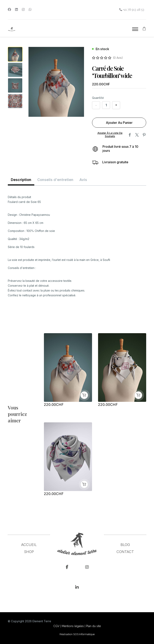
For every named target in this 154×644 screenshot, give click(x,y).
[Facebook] (9, 10)
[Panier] (144, 29)
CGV (56, 626)
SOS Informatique (84, 634)
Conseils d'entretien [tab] (55, 179)
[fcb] (67, 568)
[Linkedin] (16, 10)
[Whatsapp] (30, 10)
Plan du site (93, 626)
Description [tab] (21, 179)
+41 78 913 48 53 (133, 10)
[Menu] (135, 29)
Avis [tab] (83, 179)
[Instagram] (23, 10)
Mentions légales (73, 626)
